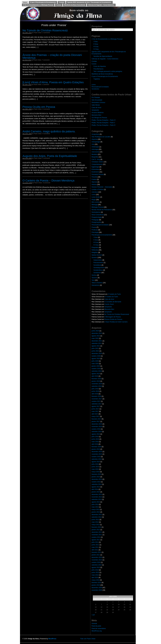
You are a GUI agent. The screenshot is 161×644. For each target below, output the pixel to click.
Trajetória (97, 79)
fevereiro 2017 (96, 419)
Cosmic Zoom (109, 304)
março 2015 (96, 472)
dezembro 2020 (97, 353)
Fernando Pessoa (98, 174)
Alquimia (94, 139)
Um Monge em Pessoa (99, 118)
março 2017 (96, 416)
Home (25, 2)
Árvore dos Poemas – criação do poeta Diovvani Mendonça (52, 56)
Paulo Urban (38, 33)
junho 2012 (95, 520)
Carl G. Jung (96, 159)
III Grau (96, 47)
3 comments (46, 109)
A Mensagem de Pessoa (112, 317)
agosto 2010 (96, 567)
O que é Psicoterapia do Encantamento (43, 2)
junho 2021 (95, 351)
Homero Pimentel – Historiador (102, 187)
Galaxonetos (98, 260)
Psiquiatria (95, 247)
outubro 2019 (96, 369)
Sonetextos (95, 89)
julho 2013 (95, 504)
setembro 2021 (97, 343)
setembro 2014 (97, 484)
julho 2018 (95, 389)
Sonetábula (97, 265)
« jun (93, 615)
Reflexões (95, 250)
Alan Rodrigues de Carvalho (101, 137)
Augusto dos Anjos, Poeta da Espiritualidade (50, 156)
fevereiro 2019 (96, 379)
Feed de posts (96, 626)
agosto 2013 (96, 502)
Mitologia (95, 205)
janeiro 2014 (96, 492)
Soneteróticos (98, 270)
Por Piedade (96, 97)
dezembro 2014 (97, 479)
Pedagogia (95, 220)
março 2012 (96, 525)
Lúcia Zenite (96, 197)
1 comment (46, 84)
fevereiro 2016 (96, 447)
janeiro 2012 (96, 530)
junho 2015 (95, 467)
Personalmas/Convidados (100, 87)
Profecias (95, 230)
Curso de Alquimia (100, 66)
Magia (94, 200)
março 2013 (96, 510)
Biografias (95, 157)
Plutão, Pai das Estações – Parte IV (104, 125)
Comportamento (97, 164)
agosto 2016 (96, 434)
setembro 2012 (97, 517)
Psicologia (95, 232)
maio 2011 (95, 547)
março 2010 (96, 580)
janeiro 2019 (96, 381)
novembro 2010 (97, 560)
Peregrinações (96, 222)
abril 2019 (95, 376)
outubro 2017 (96, 401)
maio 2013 (95, 507)
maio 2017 (95, 411)
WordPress (52, 639)
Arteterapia (95, 147)
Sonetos (94, 258)
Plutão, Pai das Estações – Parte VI (104, 120)
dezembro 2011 (97, 532)
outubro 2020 (96, 356)
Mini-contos (95, 202)
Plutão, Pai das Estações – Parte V (103, 123)
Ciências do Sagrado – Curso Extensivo (101, 5)
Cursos (59, 5)
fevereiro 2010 (96, 583)
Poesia (94, 227)
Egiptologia (95, 167)
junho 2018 (95, 391)
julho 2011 (95, 542)
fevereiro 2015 (96, 474)
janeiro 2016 (96, 449)
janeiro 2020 (96, 366)
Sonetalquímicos (99, 268)
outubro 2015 (96, 457)
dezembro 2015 (97, 452)
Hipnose (94, 182)
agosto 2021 (96, 346)
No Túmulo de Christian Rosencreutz (45, 30)
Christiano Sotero (97, 162)
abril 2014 (95, 489)
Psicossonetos (98, 263)
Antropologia (96, 142)
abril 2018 (95, 394)
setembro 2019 (97, 371)
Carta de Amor (96, 108)
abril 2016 (95, 444)
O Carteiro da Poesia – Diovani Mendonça (48, 181)
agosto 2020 (96, 359)
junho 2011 (95, 545)
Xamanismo (96, 285)
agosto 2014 (96, 487)
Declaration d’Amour (98, 103)
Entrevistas (95, 169)
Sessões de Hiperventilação (103, 56)
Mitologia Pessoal (97, 207)
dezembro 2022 (97, 333)
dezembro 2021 (97, 341)
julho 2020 (95, 361)
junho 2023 (95, 331)
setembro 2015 (97, 459)
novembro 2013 (97, 497)
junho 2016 (95, 439)
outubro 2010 (96, 562)
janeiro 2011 (96, 555)
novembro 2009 (97, 590)
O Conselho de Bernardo (113, 302)
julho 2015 (95, 464)
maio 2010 (95, 575)
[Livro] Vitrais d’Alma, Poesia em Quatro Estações (53, 82)
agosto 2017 (96, 406)
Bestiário (95, 154)
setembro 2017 (97, 404)
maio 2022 (95, 338)
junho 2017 (95, 409)
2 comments (46, 33)
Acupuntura (95, 134)
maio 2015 (95, 469)
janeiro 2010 (96, 585)
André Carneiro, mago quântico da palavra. (49, 131)
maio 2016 (95, 442)
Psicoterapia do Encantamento (102, 235)
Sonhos (94, 275)
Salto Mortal (96, 105)
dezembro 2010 (97, 557)
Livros (94, 85)
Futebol (94, 179)
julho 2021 (95, 348)
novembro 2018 (97, 384)
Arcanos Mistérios (98, 113)
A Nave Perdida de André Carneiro (116, 322)
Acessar (94, 623)
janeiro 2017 (96, 421)
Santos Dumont (97, 255)
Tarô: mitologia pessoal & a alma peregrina (108, 71)
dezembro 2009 (97, 588)
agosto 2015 (96, 462)
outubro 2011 (96, 537)
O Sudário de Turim (114, 294)
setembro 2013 (97, 499)
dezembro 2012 (97, 515)
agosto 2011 (96, 540)
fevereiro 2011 (96, 552)
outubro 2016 (96, 429)
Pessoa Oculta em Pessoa (39, 107)
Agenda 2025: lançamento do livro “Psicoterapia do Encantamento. (89, 2)
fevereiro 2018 (96, 396)
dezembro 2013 (97, 494)
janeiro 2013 (96, 512)
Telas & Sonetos (97, 283)
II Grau (96, 44)
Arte (93, 144)
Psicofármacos (98, 69)
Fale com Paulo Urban (88, 639)
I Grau (96, 42)
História (94, 184)
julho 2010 (95, 570)
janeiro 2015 (96, 477)
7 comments (46, 60)
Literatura (95, 192)
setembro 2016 (97, 432)
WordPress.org (97, 631)
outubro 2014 (96, 482)
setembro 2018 (97, 386)
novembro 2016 (97, 427)
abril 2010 (95, 578)
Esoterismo (95, 172)
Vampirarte (95, 110)
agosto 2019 (96, 374)
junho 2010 (95, 572)
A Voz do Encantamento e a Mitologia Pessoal (38, 5)
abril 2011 (95, 550)
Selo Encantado (97, 100)
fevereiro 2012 (96, 527)
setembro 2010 (97, 565)
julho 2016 (95, 437)
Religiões (95, 252)
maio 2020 (95, 364)
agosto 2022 (96, 336)
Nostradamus (96, 212)
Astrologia (95, 149)
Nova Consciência (98, 215)
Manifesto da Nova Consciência (75, 5)
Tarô (93, 280)
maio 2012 (95, 522)
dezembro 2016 (97, 424)
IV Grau (96, 49)
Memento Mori (96, 115)
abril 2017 (95, 414)
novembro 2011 (97, 535)
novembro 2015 (97, 454)
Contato (62, 2)
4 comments (46, 134)
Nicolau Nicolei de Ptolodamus (102, 210)
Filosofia (94, 177)
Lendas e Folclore (98, 190)
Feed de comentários (99, 629)
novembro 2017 (97, 399)
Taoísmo (94, 278)
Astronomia (95, 152)
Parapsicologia (97, 217)
